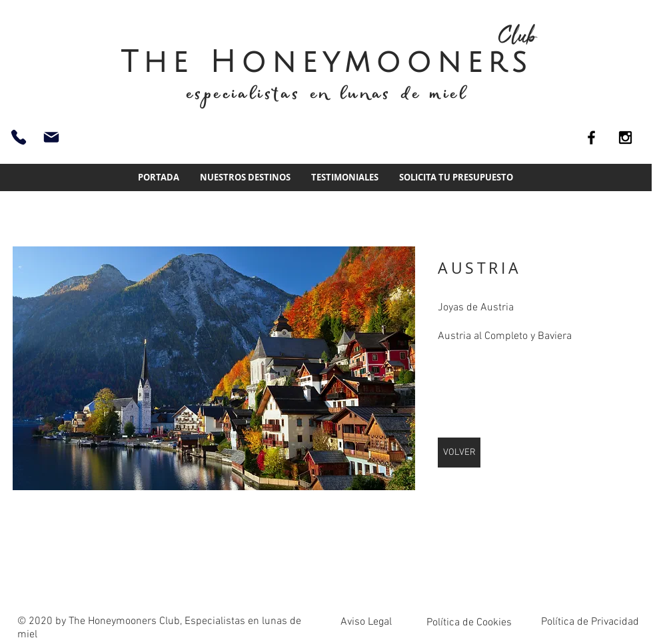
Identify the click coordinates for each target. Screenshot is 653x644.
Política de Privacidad (590, 622)
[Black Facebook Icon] (591, 138)
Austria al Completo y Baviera (505, 336)
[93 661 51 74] (19, 137)
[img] (214, 368)
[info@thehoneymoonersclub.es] (51, 137)
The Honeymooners (326, 62)
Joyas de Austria (476, 308)
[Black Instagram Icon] (625, 138)
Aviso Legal (366, 622)
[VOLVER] (459, 453)
